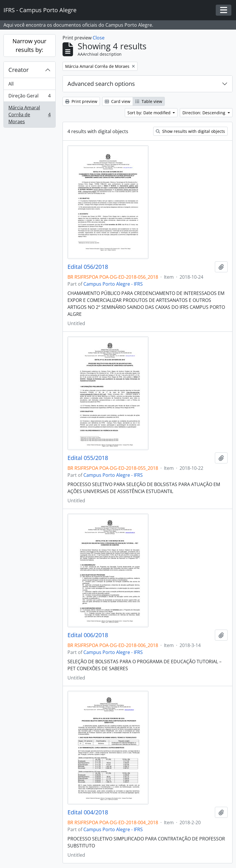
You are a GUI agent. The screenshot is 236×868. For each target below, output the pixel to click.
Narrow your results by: (29, 45)
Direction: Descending (204, 113)
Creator (19, 70)
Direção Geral (29, 97)
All (11, 84)
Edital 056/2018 (88, 267)
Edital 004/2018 (88, 812)
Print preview (81, 101)
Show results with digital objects (190, 131)
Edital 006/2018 (88, 635)
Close (99, 38)
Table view (149, 101)
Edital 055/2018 (88, 458)
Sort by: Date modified (150, 113)
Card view (118, 101)
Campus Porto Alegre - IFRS (113, 284)
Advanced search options (101, 84)
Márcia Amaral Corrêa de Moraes (29, 115)
